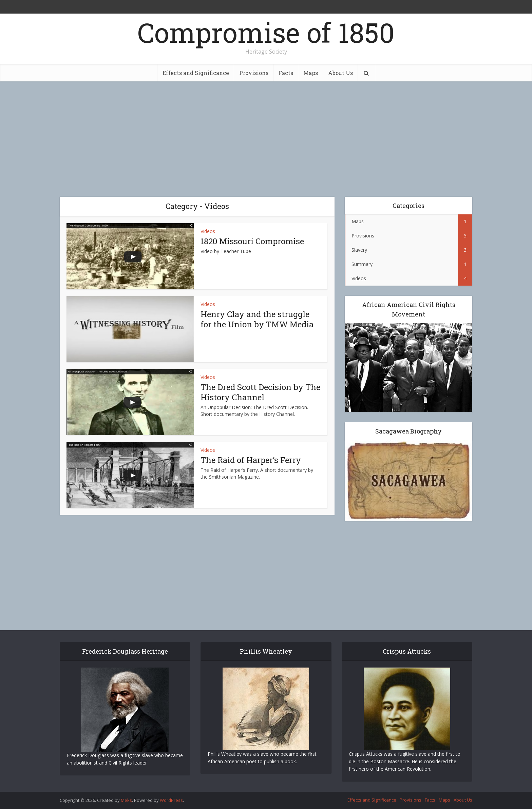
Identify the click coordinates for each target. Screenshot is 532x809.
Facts (286, 73)
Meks (126, 800)
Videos (208, 231)
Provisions (254, 73)
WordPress (171, 800)
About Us (340, 73)
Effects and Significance (196, 73)
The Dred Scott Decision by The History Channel (260, 392)
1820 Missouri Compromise (252, 241)
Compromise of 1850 (266, 32)
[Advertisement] (266, 139)
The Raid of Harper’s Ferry (251, 460)
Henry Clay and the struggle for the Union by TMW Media (257, 319)
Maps (311, 73)
